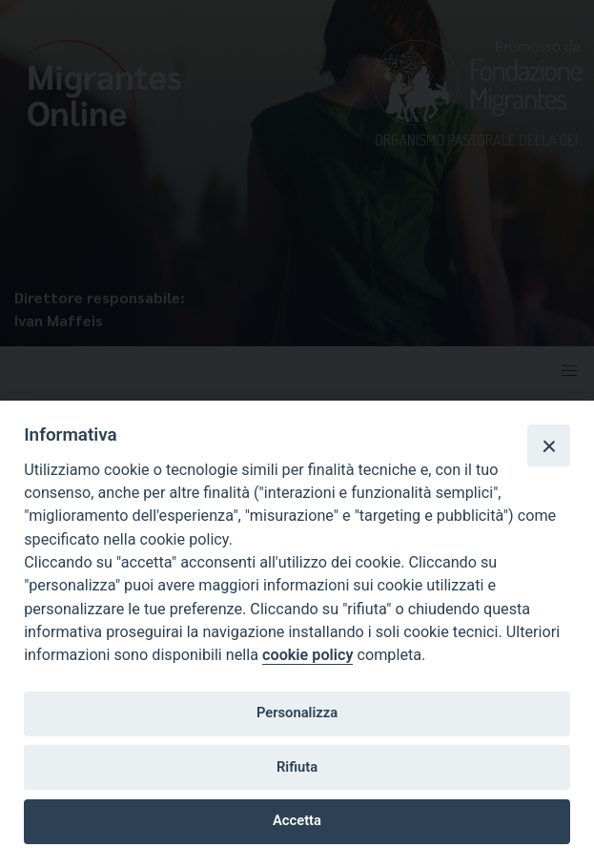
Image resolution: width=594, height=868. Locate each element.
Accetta (297, 820)
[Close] (548, 445)
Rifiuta (297, 767)
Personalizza (297, 713)
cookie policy (307, 655)
